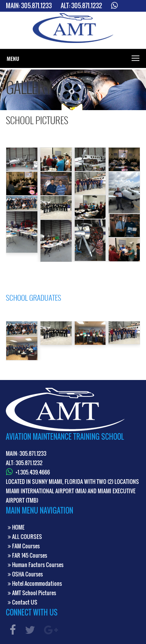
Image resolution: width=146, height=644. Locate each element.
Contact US (23, 602)
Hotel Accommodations (35, 583)
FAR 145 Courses (27, 555)
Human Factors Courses (36, 565)
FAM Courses (24, 546)
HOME (16, 527)
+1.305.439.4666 (33, 472)
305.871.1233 (36, 5)
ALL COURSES (25, 536)
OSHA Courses (25, 574)
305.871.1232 (87, 5)
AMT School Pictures (32, 593)
